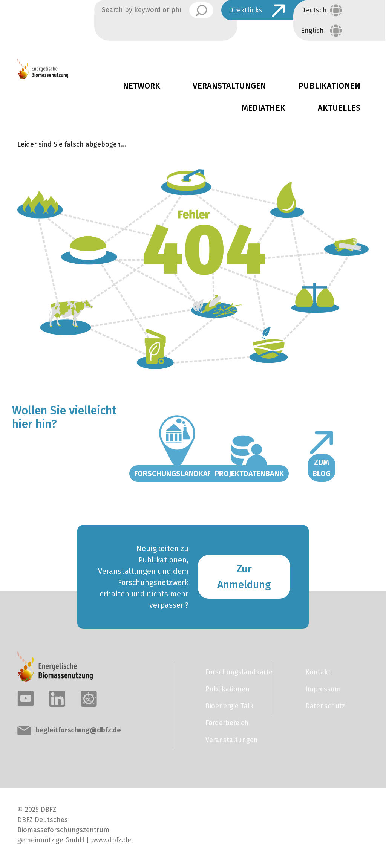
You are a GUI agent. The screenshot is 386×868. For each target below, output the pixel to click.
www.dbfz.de (111, 840)
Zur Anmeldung (244, 577)
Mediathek (263, 108)
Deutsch (314, 10)
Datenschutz (325, 706)
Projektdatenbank (249, 474)
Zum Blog (322, 468)
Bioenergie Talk (230, 706)
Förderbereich (227, 723)
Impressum (323, 689)
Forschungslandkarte (177, 474)
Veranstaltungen (229, 86)
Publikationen (227, 689)
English (312, 31)
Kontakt (318, 672)
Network (142, 86)
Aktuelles (339, 108)
